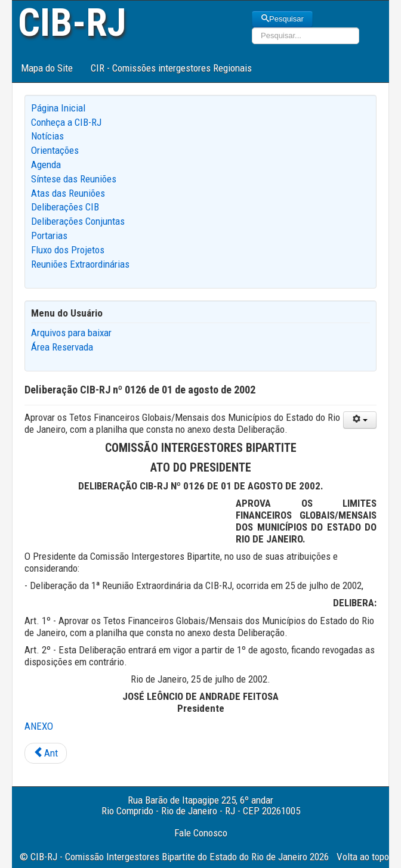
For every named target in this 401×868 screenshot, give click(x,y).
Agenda (46, 165)
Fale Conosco (201, 833)
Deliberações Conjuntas (78, 221)
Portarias (49, 235)
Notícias (47, 136)
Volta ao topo (363, 857)
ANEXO (39, 726)
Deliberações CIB (65, 207)
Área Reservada (62, 347)
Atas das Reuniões (68, 193)
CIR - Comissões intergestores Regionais (171, 68)
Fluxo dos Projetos (68, 250)
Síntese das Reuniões (74, 179)
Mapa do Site (47, 68)
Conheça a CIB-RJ (66, 122)
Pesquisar (282, 19)
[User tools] (360, 420)
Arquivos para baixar (71, 333)
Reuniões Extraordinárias (80, 264)
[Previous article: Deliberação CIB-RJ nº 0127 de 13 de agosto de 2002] (46, 754)
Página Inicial (58, 108)
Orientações (55, 150)
